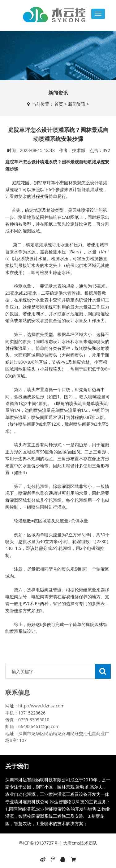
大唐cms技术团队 (79, 843)
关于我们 (17, 766)
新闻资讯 (79, 104)
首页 (59, 104)
